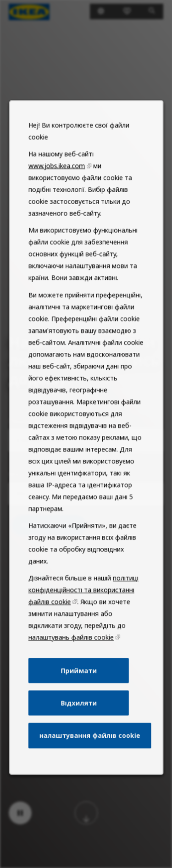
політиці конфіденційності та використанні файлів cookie (83, 621)
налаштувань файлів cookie (72, 666)
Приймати (79, 697)
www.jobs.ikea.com (58, 223)
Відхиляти (79, 728)
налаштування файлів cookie (89, 758)
